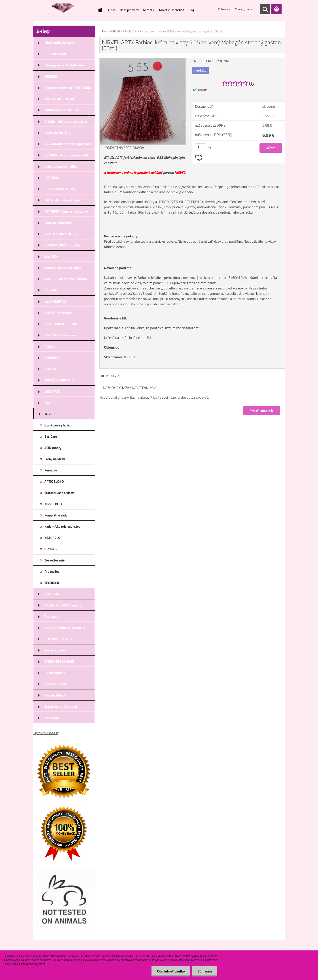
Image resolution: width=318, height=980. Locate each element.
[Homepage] (100, 10)
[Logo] (63, 9)
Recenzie (149, 10)
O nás (112, 10)
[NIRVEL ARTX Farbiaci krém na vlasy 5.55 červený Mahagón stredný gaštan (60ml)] (143, 60)
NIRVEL (116, 31)
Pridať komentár (261, 411)
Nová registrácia (244, 9)
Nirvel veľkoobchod (172, 10)
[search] (265, 9)
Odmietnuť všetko (171, 971)
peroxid (168, 173)
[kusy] (201, 147)
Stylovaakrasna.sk (46, 733)
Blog (191, 10)
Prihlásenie (225, 9)
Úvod (105, 31)
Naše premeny (129, 10)
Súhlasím (205, 971)
